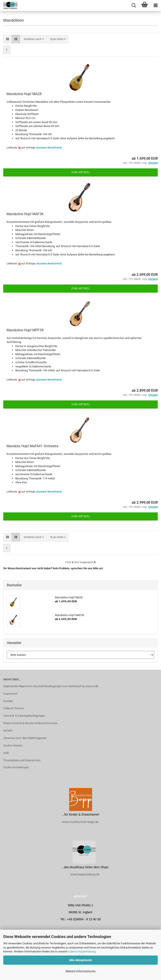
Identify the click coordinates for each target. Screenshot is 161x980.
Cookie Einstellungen (16, 767)
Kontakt (8, 701)
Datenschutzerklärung (82, 951)
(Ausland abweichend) (49, 148)
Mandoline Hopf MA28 (24, 94)
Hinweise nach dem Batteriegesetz (25, 738)
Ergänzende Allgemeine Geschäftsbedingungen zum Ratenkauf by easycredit (51, 686)
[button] (8, 39)
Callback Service (14, 708)
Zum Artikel (81, 172)
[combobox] (34, 39)
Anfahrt (8, 731)
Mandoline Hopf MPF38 (25, 330)
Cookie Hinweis (13, 745)
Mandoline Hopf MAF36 (25, 214)
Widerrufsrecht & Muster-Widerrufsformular (30, 723)
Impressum (10, 694)
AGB (6, 753)
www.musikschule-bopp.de (80, 822)
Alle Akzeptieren (81, 960)
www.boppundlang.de (85, 874)
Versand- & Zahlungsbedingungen (24, 716)
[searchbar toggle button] (134, 5)
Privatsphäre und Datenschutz (22, 760)
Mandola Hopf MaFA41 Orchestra (32, 446)
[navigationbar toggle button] (156, 5)
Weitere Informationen (80, 971)
